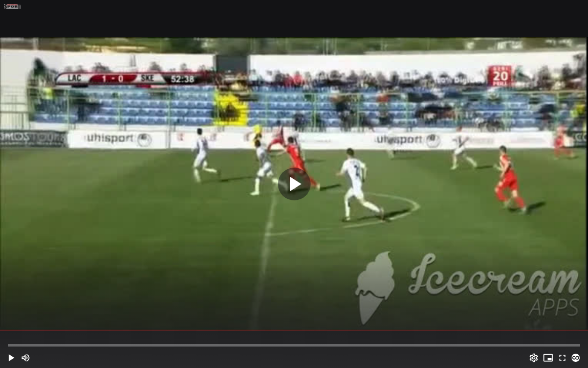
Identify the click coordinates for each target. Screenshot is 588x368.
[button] (11, 358)
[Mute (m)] (26, 358)
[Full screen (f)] (562, 358)
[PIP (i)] (548, 358)
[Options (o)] (534, 358)
